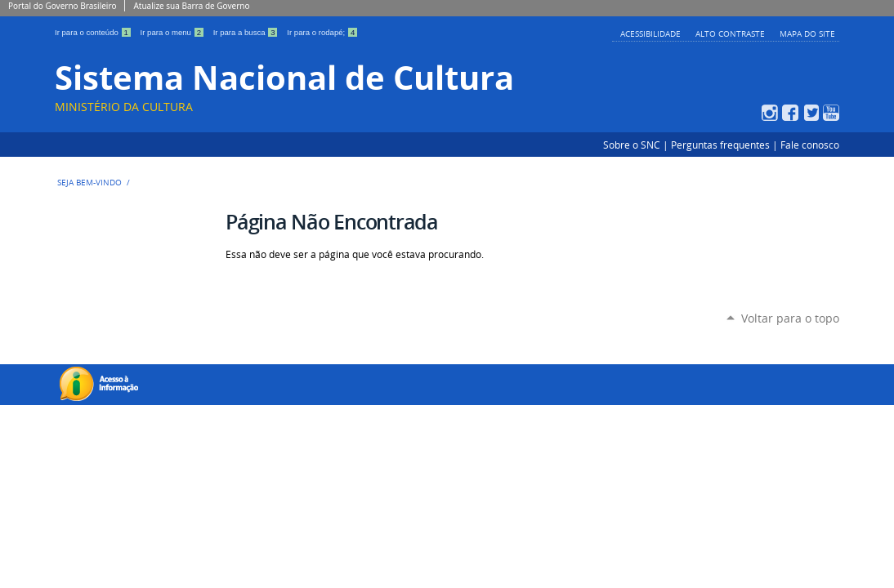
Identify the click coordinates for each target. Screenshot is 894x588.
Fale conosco (810, 145)
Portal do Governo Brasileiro (62, 6)
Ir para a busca (247, 32)
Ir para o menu (174, 32)
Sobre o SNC (632, 145)
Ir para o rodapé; (322, 32)
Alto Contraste (730, 33)
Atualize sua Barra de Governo (191, 6)
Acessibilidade (650, 33)
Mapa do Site (807, 33)
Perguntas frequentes (720, 145)
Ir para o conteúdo (94, 32)
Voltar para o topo (790, 318)
